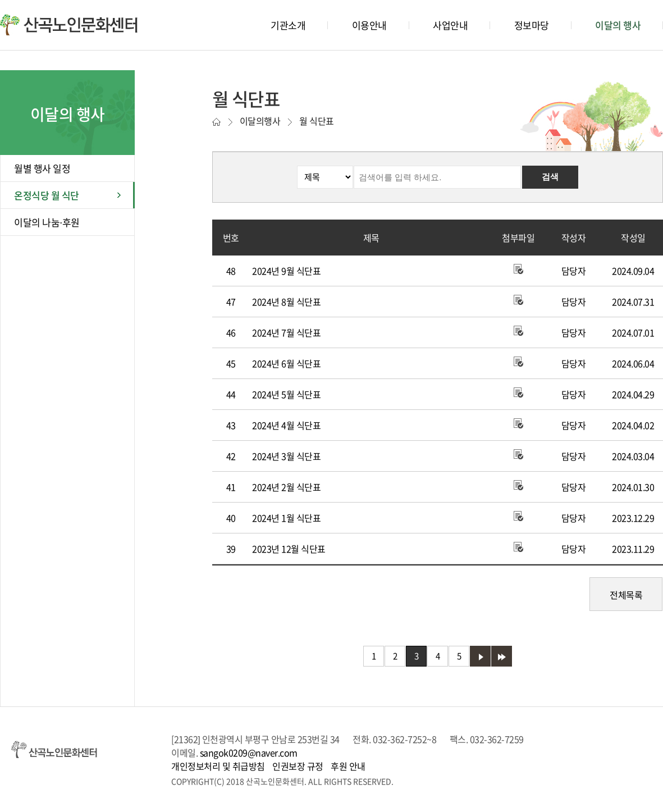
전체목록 (626, 595)
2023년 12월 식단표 (289, 549)
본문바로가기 (23, 0)
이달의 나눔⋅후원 (47, 222)
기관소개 (288, 25)
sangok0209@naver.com (249, 752)
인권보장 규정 (298, 766)
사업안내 (450, 25)
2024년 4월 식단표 (286, 425)
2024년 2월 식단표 (286, 487)
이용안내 (369, 25)
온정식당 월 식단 (47, 195)
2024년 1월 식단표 (286, 518)
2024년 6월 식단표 (286, 363)
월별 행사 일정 (42, 168)
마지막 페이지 (502, 656)
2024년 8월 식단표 (286, 302)
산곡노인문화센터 (69, 25)
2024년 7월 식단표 (286, 332)
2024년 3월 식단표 (286, 456)
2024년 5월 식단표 (286, 394)
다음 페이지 (480, 656)
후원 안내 (348, 766)
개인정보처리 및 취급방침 (218, 766)
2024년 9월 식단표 (286, 271)
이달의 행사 (618, 25)
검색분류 (222, 166)
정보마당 (532, 25)
